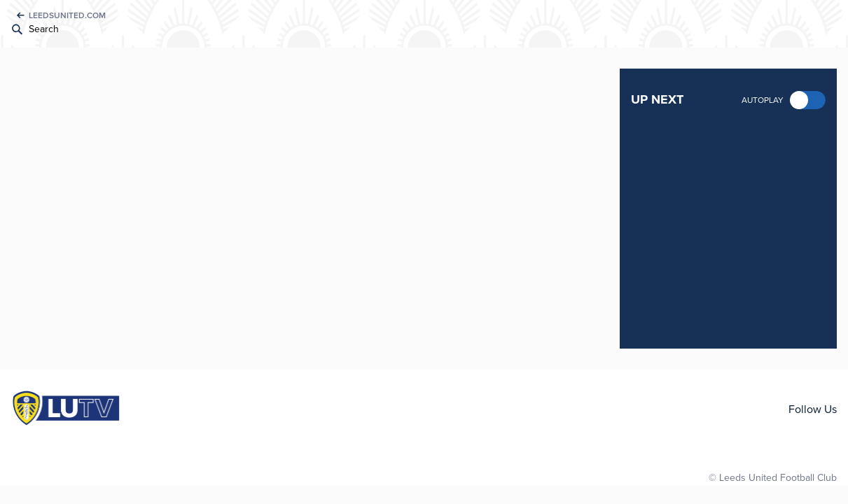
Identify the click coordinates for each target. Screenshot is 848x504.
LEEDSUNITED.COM (67, 15)
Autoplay (763, 100)
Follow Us (813, 409)
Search (44, 29)
